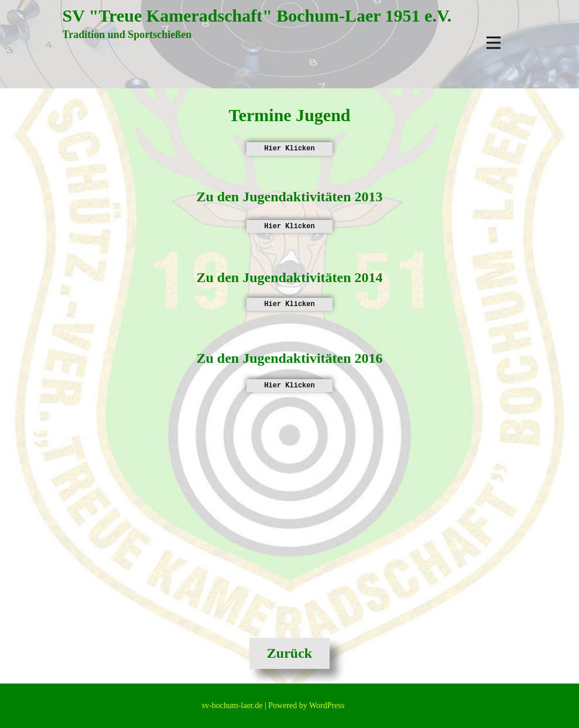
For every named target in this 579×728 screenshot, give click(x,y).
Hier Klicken (289, 149)
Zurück (289, 653)
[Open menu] (494, 43)
